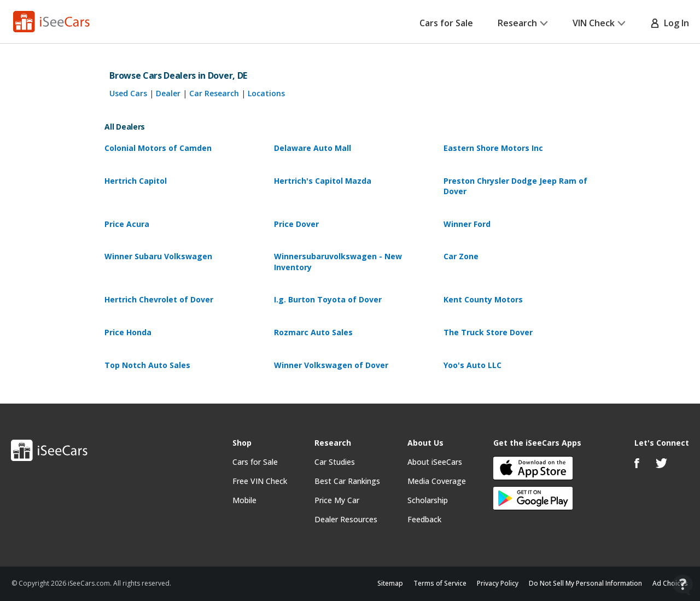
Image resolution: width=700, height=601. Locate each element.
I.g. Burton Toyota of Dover (328, 299)
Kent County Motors (483, 299)
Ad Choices (670, 583)
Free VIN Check (260, 481)
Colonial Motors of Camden (158, 148)
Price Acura (127, 224)
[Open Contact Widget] (683, 585)
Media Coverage (437, 481)
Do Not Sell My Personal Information (585, 583)
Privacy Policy (498, 583)
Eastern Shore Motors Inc (493, 148)
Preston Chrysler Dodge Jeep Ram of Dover (515, 186)
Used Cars (128, 93)
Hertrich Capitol (136, 181)
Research (523, 23)
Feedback (424, 519)
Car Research (214, 93)
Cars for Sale (446, 23)
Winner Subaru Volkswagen (158, 256)
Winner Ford (467, 224)
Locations (266, 93)
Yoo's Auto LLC (472, 365)
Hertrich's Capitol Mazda (323, 181)
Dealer (168, 93)
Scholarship (428, 500)
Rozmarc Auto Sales (313, 332)
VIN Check (599, 23)
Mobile (244, 500)
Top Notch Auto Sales (147, 365)
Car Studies (335, 462)
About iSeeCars (435, 462)
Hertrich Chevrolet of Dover (159, 299)
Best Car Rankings (347, 481)
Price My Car (337, 500)
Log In (670, 23)
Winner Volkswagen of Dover (331, 365)
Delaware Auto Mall (313, 148)
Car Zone (461, 256)
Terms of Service (440, 583)
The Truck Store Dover (488, 332)
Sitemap (390, 583)
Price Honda (128, 332)
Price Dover (296, 224)
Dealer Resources (346, 519)
